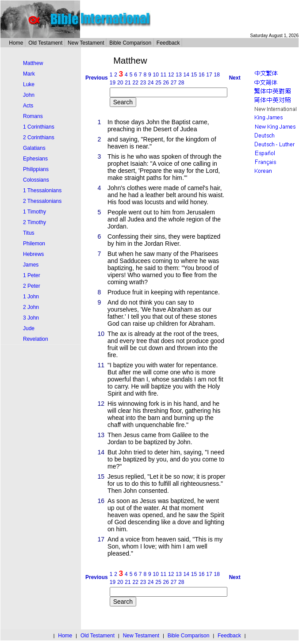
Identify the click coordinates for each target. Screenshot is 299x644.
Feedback (168, 43)
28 (181, 83)
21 (128, 83)
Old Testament (45, 43)
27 (174, 83)
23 (143, 83)
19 (113, 83)
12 (171, 75)
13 (178, 75)
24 (151, 83)
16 (201, 75)
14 (186, 75)
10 (156, 75)
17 (209, 75)
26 (166, 83)
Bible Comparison (130, 43)
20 (120, 83)
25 (158, 83)
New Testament (86, 43)
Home (16, 43)
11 (163, 75)
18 (217, 75)
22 (135, 83)
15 (194, 75)
